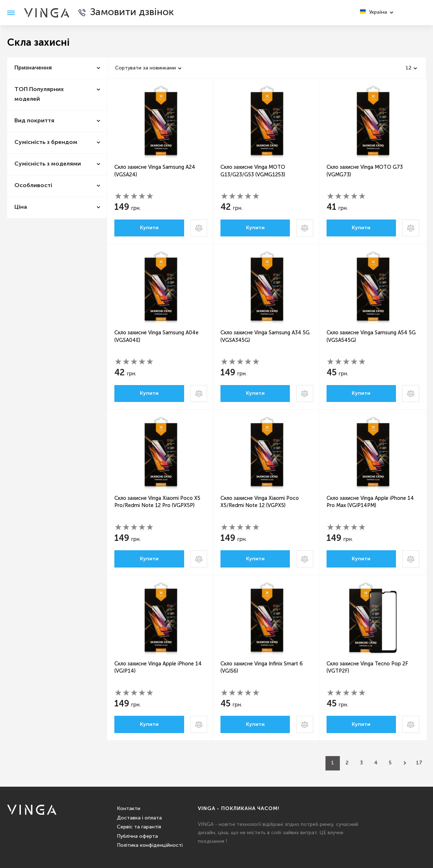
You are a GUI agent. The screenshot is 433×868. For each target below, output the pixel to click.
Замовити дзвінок (135, 12)
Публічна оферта (137, 836)
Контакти (129, 809)
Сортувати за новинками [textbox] (145, 68)
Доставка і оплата (139, 818)
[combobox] (149, 68)
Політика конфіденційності (150, 845)
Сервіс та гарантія (139, 827)
